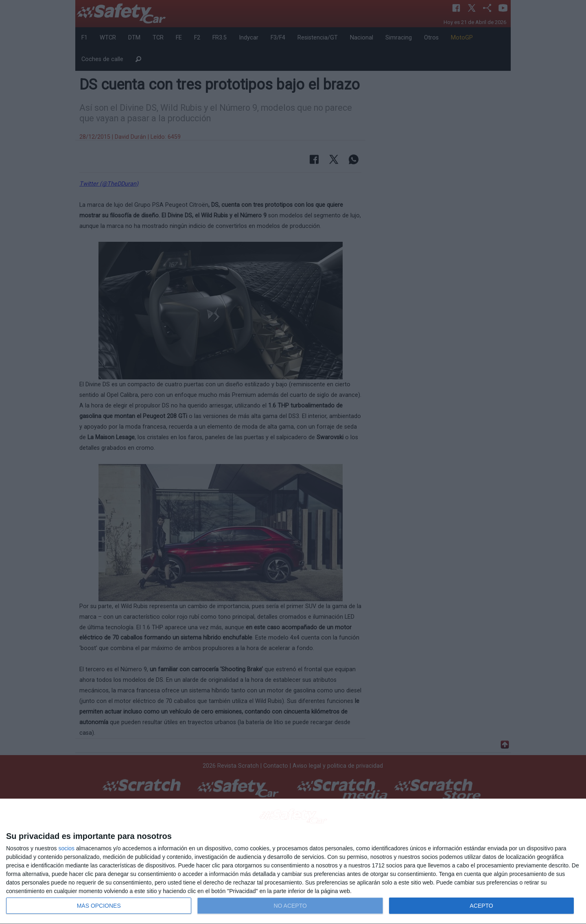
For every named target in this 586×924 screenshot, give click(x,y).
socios (66, 848)
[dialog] (293, 862)
